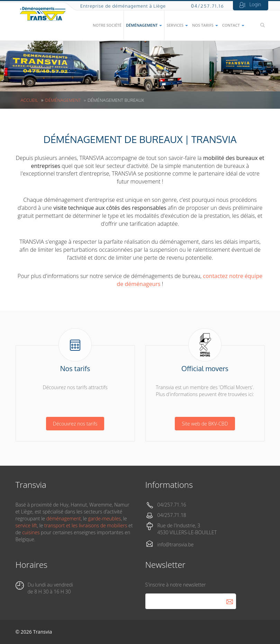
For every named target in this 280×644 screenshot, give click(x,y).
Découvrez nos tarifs (75, 424)
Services (177, 25)
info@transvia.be (176, 544)
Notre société (107, 25)
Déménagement (144, 25)
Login (255, 4)
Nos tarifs (205, 25)
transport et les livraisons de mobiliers (86, 525)
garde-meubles (105, 518)
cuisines (31, 532)
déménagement (64, 518)
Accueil (29, 100)
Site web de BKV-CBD (205, 424)
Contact (233, 25)
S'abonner (229, 601)
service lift (26, 525)
